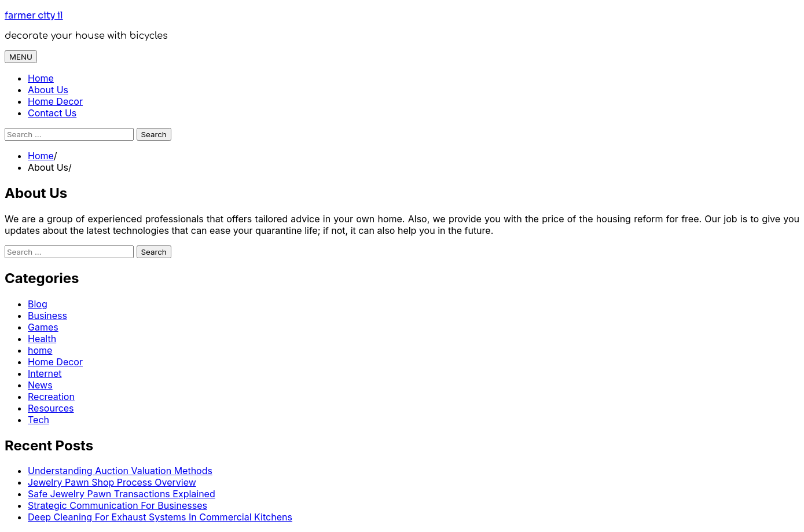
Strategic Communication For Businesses (118, 505)
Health (42, 339)
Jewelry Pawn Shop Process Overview (112, 482)
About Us (48, 90)
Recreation (51, 397)
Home (41, 78)
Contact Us (52, 113)
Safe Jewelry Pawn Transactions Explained (122, 494)
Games (43, 327)
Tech (38, 420)
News (40, 385)
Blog (38, 304)
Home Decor (55, 101)
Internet (45, 373)
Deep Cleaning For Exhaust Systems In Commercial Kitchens (160, 517)
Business (47, 315)
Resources (51, 408)
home (40, 350)
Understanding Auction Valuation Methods (120, 471)
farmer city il (34, 15)
